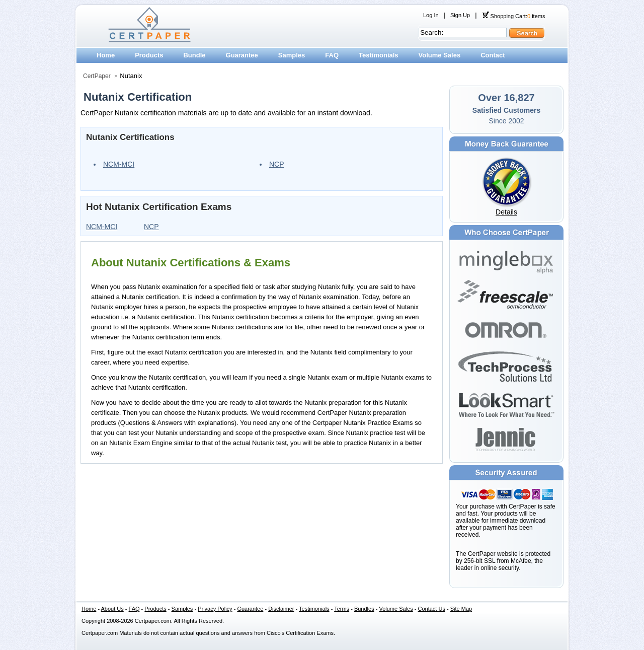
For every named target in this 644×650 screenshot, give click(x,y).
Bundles (364, 609)
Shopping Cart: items (514, 16)
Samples (292, 55)
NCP (277, 164)
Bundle (194, 55)
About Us (112, 609)
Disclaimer (281, 609)
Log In (431, 15)
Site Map (461, 609)
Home (106, 55)
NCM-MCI (119, 164)
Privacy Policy (215, 609)
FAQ (332, 55)
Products (149, 55)
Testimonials (379, 55)
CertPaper (97, 76)
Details (506, 212)
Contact (493, 55)
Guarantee (242, 55)
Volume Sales (440, 55)
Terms (342, 609)
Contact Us (432, 609)
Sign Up (460, 15)
